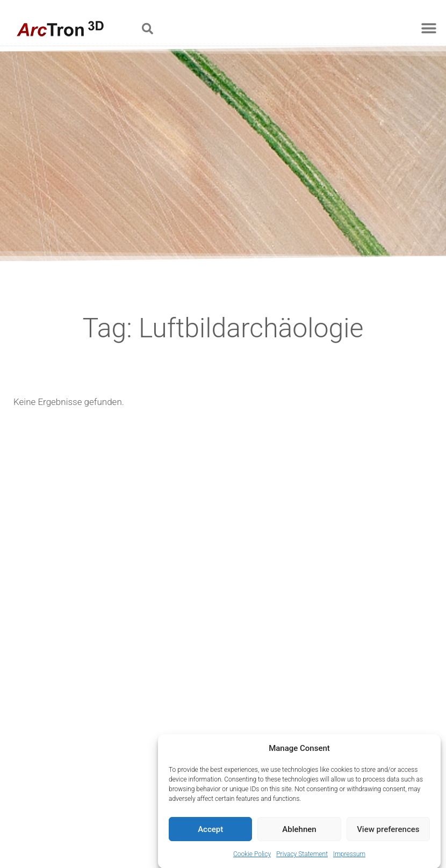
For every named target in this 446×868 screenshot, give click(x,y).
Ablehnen (299, 833)
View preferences (388, 833)
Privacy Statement (302, 858)
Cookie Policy (252, 858)
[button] (147, 28)
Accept (210, 833)
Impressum (349, 858)
